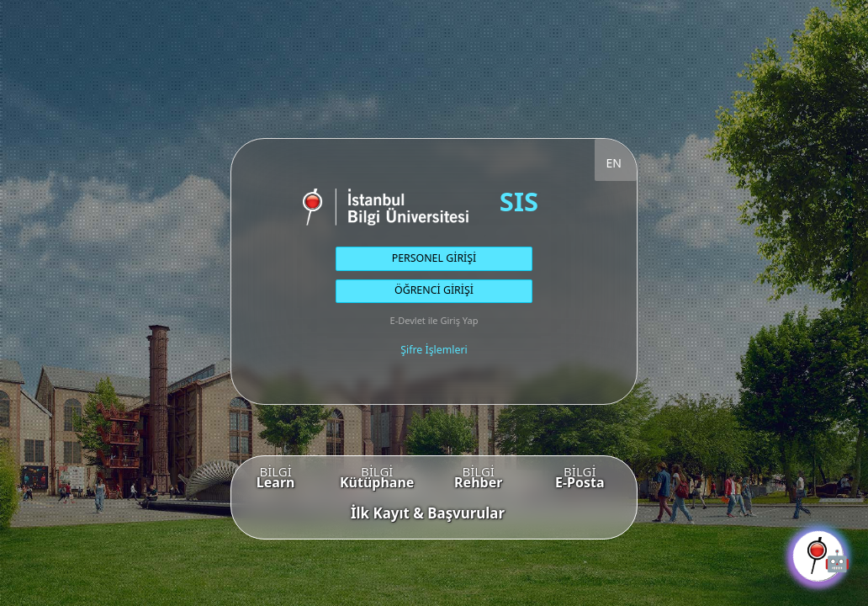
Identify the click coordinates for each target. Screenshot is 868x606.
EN (614, 163)
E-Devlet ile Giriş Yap (434, 320)
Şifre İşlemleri (434, 350)
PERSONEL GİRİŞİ (434, 258)
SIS (519, 201)
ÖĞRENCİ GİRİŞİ (434, 290)
